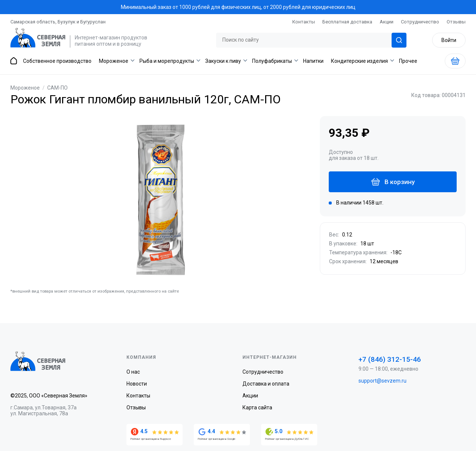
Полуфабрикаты (272, 61)
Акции (387, 22)
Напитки (313, 61)
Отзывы (456, 22)
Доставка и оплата (266, 384)
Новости (137, 384)
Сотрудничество (420, 22)
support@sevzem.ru (382, 381)
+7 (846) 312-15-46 (390, 359)
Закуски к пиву (223, 61)
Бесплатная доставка (347, 22)
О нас (133, 372)
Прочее (408, 61)
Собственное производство (57, 61)
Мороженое (114, 61)
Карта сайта (257, 407)
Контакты (304, 22)
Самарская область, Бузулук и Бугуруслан (58, 22)
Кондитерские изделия (359, 61)
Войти (449, 40)
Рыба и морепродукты (167, 61)
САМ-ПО (57, 88)
